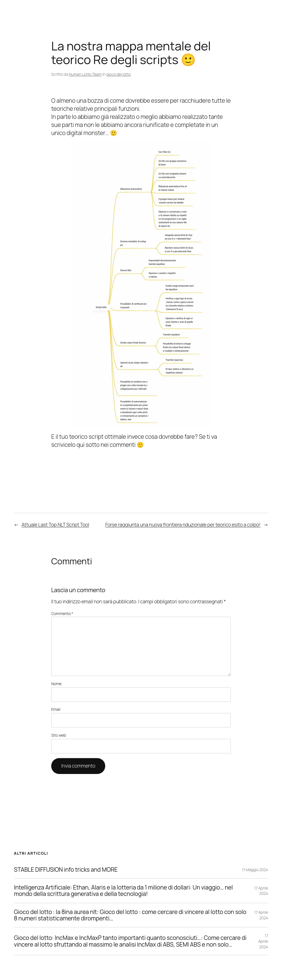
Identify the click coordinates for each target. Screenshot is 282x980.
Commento (62, 613)
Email (56, 709)
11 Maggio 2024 (255, 870)
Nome (56, 684)
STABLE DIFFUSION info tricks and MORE (66, 870)
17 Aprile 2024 (261, 891)
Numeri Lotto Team (85, 74)
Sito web (59, 735)
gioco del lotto (119, 74)
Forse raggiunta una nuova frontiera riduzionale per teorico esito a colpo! (183, 525)
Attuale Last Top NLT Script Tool (56, 525)
